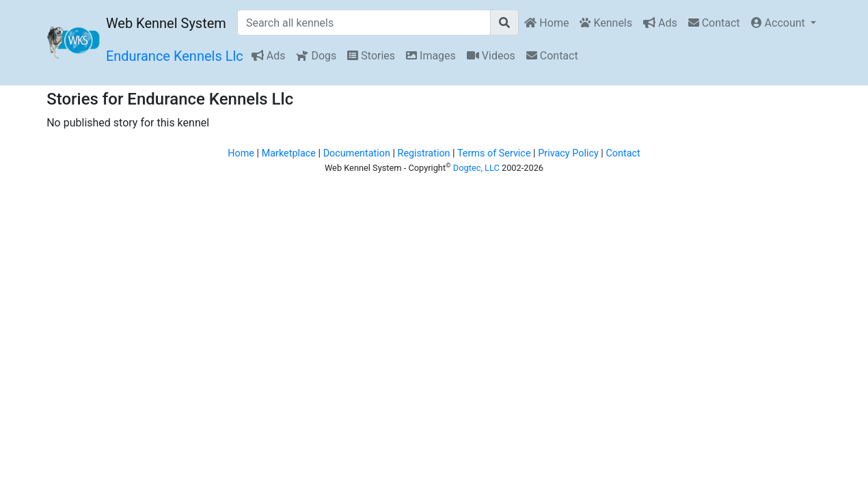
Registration (424, 153)
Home (546, 23)
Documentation (357, 153)
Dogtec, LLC (476, 168)
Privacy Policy (568, 153)
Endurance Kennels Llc (175, 56)
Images (431, 56)
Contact (714, 23)
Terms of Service (494, 153)
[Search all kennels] (364, 23)
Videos (491, 56)
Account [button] (779, 23)
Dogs (316, 56)
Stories (371, 56)
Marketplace (289, 153)
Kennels (606, 23)
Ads (660, 23)
